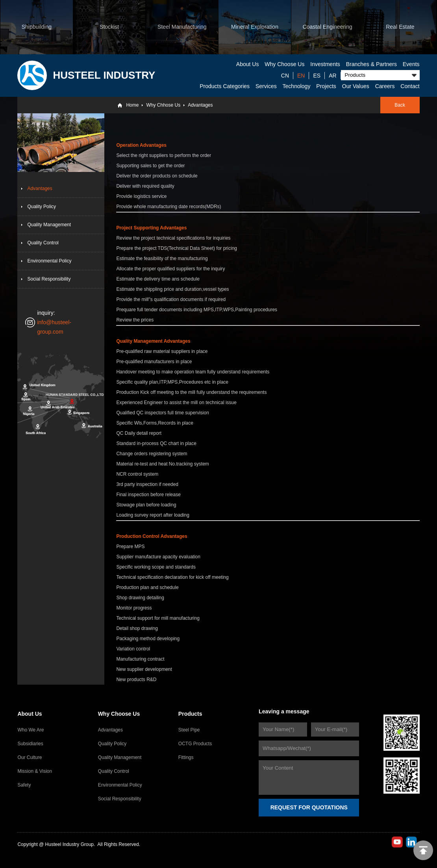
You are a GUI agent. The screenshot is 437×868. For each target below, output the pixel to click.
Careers (385, 86)
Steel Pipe (189, 730)
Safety (24, 785)
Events (411, 64)
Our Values (356, 86)
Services (266, 86)
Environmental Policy (49, 261)
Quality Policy (42, 207)
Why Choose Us (284, 64)
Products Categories (225, 86)
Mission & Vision (35, 771)
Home (132, 105)
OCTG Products (195, 744)
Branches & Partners (371, 64)
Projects (326, 86)
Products (190, 714)
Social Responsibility (49, 279)
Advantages (200, 105)
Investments (325, 64)
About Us (248, 64)
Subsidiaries (30, 744)
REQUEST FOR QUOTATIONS (309, 807)
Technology (297, 86)
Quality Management (49, 225)
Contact (410, 86)
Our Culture (30, 757)
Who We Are (31, 730)
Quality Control (43, 243)
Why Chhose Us (163, 105)
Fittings (186, 757)
